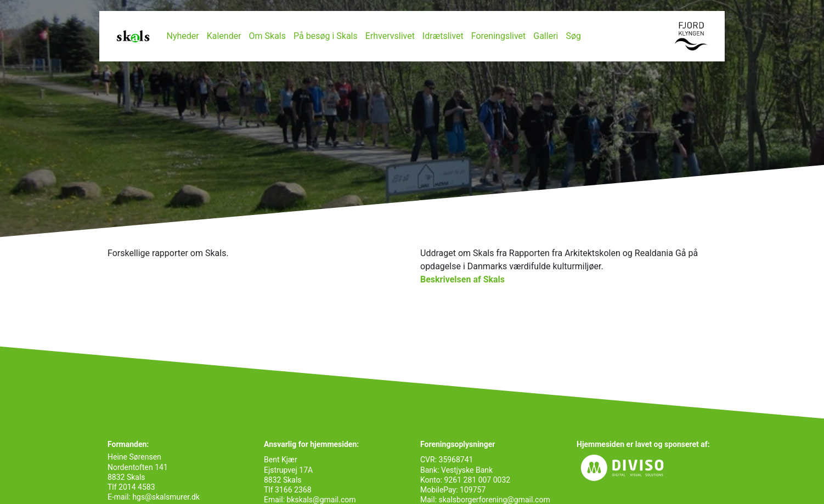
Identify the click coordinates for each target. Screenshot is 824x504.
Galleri (546, 36)
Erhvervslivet (390, 36)
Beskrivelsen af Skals (462, 279)
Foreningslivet (499, 36)
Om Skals (267, 36)
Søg (573, 36)
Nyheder (183, 36)
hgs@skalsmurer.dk (165, 497)
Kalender (224, 36)
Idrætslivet (443, 36)
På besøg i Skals (326, 36)
